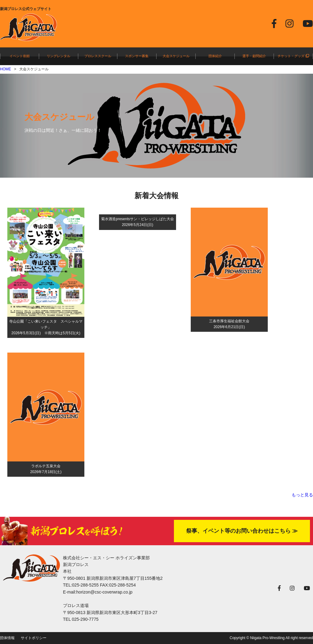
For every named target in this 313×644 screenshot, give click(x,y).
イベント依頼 (20, 56)
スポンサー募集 (137, 56)
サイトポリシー (34, 638)
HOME (6, 69)
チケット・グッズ (293, 56)
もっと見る (302, 495)
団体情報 (7, 638)
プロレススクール (98, 56)
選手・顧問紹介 (254, 56)
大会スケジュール (176, 56)
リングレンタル (59, 56)
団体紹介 (215, 56)
